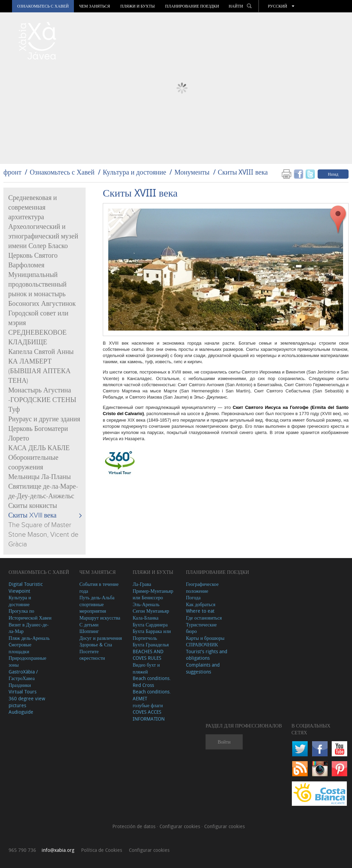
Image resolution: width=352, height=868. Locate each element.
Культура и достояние (134, 172)
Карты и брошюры (205, 638)
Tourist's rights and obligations (207, 655)
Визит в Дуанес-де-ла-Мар (29, 628)
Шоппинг (89, 631)
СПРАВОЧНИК (202, 644)
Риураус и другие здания (44, 419)
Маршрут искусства (100, 618)
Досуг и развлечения (101, 638)
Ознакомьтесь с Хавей (43, 6)
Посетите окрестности (92, 655)
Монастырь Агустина (40, 390)
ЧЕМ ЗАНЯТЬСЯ (95, 6)
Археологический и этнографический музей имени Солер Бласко (43, 236)
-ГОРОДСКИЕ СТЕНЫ (42, 400)
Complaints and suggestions (203, 668)
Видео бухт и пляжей (146, 668)
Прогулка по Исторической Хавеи (30, 614)
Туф (14, 410)
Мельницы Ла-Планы (40, 477)
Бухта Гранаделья (151, 644)
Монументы (192, 172)
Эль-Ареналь (146, 604)
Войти (224, 742)
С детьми (89, 625)
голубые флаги (148, 705)
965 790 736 (22, 850)
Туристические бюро (201, 628)
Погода (193, 597)
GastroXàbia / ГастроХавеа (23, 675)
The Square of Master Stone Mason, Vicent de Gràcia (43, 535)
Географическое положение (202, 587)
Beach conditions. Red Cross (152, 682)
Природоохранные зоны (27, 661)
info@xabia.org (58, 850)
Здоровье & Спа (96, 644)
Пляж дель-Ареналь (29, 638)
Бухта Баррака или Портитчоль (152, 635)
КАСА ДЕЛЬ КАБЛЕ (39, 448)
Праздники (20, 685)
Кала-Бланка (146, 618)
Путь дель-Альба (97, 597)
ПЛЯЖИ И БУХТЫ (137, 6)
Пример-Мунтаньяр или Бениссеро (153, 594)
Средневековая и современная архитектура (33, 208)
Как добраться (201, 604)
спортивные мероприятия (93, 608)
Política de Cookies (102, 850)
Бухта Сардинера (150, 625)
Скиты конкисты (33, 506)
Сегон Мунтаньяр (151, 611)
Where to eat (200, 611)
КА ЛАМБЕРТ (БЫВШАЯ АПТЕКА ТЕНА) (39, 371)
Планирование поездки (192, 6)
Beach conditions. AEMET (152, 695)
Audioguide (21, 712)
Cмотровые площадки (20, 648)
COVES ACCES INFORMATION (149, 715)
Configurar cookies (180, 826)
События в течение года (99, 587)
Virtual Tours (23, 692)
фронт (12, 172)
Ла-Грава (142, 584)
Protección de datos (135, 826)
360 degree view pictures (27, 702)
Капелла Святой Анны (41, 352)
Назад (333, 174)
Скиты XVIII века (243, 172)
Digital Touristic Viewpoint (26, 587)
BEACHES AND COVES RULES (148, 655)
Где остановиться (204, 618)
